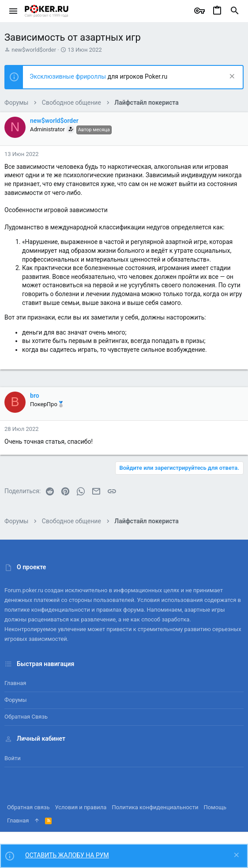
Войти (13, 758)
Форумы (16, 700)
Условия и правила (81, 807)
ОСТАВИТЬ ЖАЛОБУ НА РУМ (67, 855)
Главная (15, 683)
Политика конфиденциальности (155, 807)
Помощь (215, 807)
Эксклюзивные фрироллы (69, 76)
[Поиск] (235, 11)
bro (35, 396)
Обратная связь (26, 717)
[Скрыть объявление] (231, 77)
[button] (13, 11)
